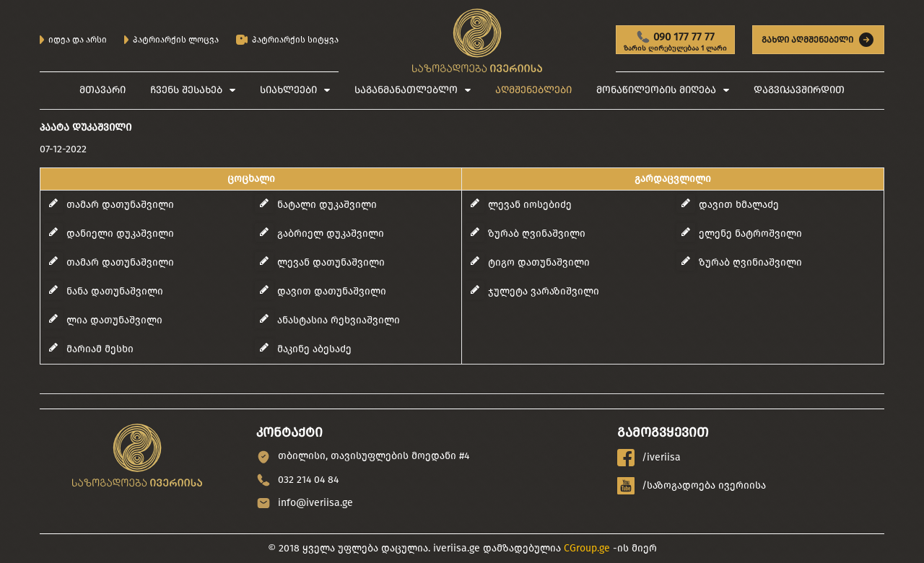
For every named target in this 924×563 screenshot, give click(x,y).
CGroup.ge (587, 548)
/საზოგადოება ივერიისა (692, 486)
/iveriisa (649, 458)
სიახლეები (288, 90)
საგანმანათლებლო (406, 90)
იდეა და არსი (73, 40)
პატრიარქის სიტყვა (287, 40)
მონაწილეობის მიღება (656, 90)
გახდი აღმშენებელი (818, 40)
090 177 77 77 (675, 42)
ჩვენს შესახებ (186, 90)
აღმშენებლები (533, 90)
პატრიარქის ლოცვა (171, 40)
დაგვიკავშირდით (799, 90)
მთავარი (103, 90)
